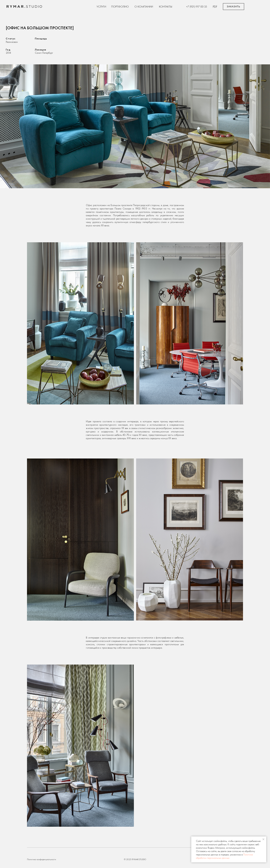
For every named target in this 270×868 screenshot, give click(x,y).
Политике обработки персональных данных (224, 856)
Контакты (166, 7)
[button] (234, 7)
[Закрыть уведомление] (263, 839)
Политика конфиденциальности (42, 859)
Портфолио (120, 7)
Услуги (101, 7)
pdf (215, 7)
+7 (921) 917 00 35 (197, 7)
